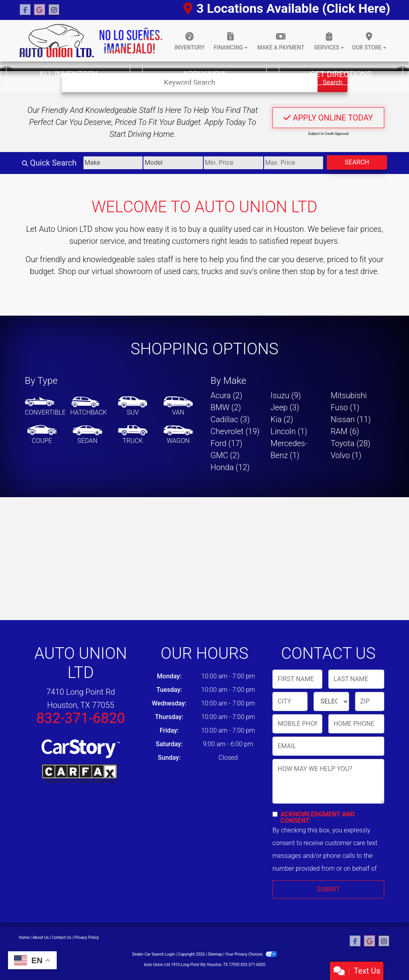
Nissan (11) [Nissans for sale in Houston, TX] (351, 419)
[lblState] (331, 701)
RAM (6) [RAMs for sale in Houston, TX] (345, 431)
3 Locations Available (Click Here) (287, 8)
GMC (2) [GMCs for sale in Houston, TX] (225, 455)
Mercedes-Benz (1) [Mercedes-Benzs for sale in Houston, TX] (289, 449)
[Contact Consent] (275, 814)
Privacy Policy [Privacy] (87, 938)
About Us (41, 938)
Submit (328, 889)
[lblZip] (370, 701)
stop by (312, 271)
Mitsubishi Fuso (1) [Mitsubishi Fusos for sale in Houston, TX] (349, 401)
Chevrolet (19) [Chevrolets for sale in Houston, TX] (235, 431)
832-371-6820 (81, 718)
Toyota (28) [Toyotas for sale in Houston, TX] (351, 443)
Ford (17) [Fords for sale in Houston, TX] (226, 443)
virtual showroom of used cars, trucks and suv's (174, 271)
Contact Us (62, 938)
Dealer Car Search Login (154, 954)
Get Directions (341, 74)
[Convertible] (45, 407)
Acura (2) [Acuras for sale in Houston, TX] (226, 395)
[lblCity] (290, 701)
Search (357, 162)
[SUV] (133, 407)
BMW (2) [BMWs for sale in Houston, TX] (226, 407)
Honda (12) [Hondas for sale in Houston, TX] (230, 467)
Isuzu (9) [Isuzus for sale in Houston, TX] (286, 395)
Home (24, 938)
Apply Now (204, 74)
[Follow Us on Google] (40, 10)
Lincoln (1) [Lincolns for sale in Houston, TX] (289, 431)
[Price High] (294, 163)
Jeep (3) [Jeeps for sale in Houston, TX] (285, 407)
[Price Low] (233, 163)
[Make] (113, 163)
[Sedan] (87, 435)
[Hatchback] (89, 407)
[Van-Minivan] (178, 407)
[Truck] (133, 435)
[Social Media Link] (54, 10)
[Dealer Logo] (91, 41)
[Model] (173, 163)
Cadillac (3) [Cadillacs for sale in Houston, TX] (230, 419)
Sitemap (215, 954)
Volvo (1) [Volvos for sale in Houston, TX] (346, 455)
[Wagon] (178, 435)
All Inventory (68, 74)
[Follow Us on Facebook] (25, 10)
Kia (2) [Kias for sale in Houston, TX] (282, 419)
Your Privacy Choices (251, 954)
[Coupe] (42, 435)
